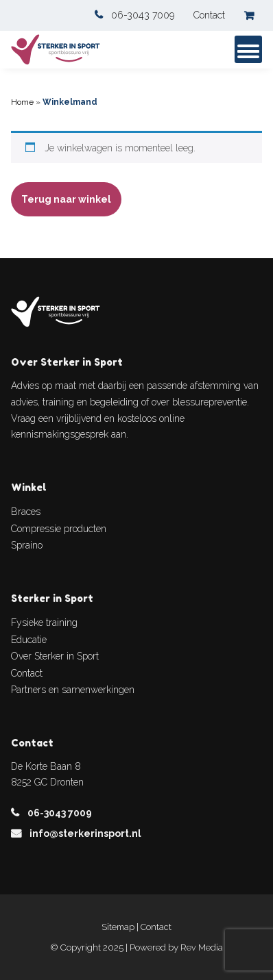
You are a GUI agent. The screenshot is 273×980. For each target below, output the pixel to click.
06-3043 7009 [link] (143, 15)
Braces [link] (26, 512)
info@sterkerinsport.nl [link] (85, 833)
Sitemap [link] (118, 927)
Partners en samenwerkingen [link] (73, 690)
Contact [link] (209, 15)
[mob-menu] (248, 49)
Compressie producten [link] (59, 529)
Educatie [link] (29, 640)
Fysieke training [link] (44, 623)
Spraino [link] (27, 545)
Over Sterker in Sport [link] (55, 656)
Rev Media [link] (202, 947)
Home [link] (22, 102)
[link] (253, 16)
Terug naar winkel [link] (66, 199)
